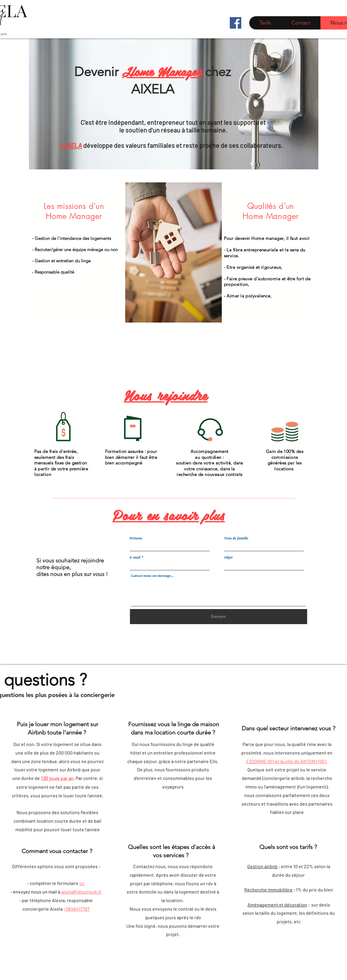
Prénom (136, 538)
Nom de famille (236, 538)
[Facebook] (236, 23)
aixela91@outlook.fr (82, 892)
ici (82, 883)
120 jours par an (57, 778)
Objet (228, 557)
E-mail (135, 557)
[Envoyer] (219, 617)
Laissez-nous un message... (153, 576)
